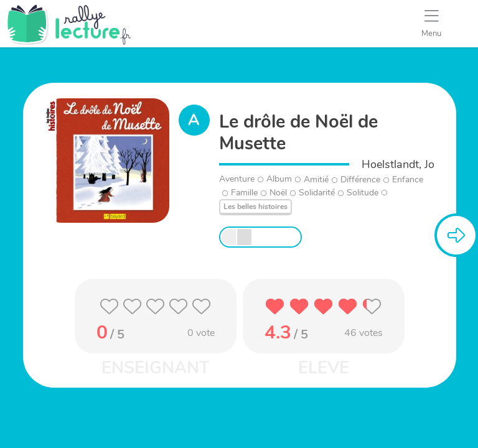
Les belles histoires (255, 207)
